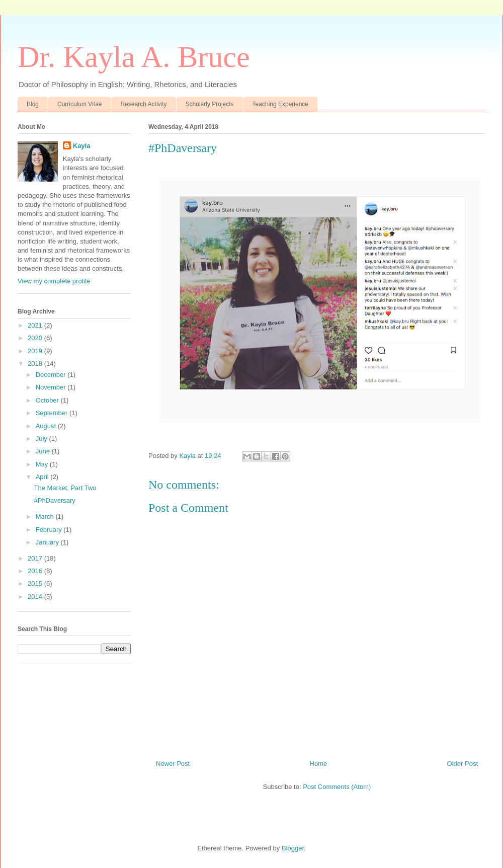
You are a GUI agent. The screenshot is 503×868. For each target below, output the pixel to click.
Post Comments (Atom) (337, 787)
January (48, 542)
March (46, 517)
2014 (36, 597)
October (48, 400)
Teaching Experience (280, 104)
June (44, 451)
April (43, 477)
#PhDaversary (54, 500)
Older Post (463, 764)
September (53, 413)
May (43, 464)
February (50, 530)
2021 (36, 325)
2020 (36, 338)
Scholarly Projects (210, 104)
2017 (36, 558)
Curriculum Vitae (79, 104)
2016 (36, 571)
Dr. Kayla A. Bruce (134, 57)
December (52, 375)
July (43, 439)
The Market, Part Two (65, 488)
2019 (36, 351)
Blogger (293, 848)
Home (319, 764)
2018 (36, 364)
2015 (36, 583)
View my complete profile (54, 281)
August (47, 426)
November (52, 387)
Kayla (82, 146)
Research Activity (144, 104)
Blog (33, 104)
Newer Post (173, 764)
